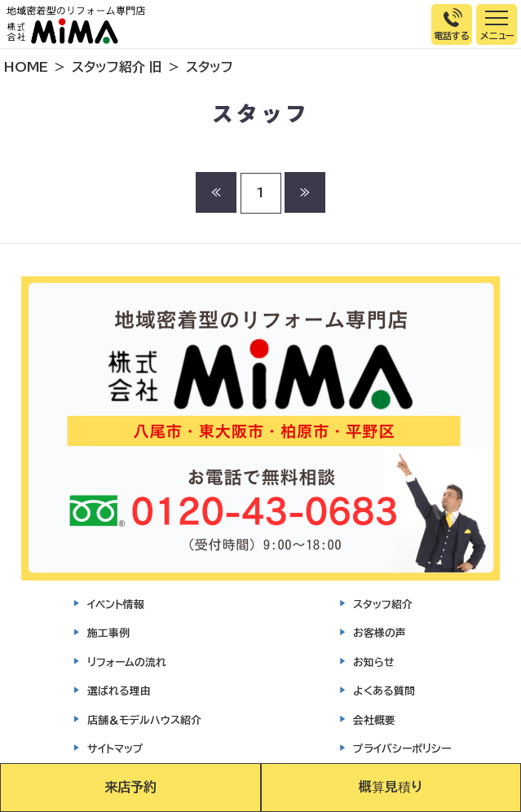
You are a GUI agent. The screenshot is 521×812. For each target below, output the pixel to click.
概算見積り (391, 787)
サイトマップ (115, 749)
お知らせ (374, 662)
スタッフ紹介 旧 (117, 67)
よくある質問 (384, 691)
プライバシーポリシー (402, 749)
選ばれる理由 (119, 691)
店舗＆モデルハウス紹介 (144, 720)
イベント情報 (116, 605)
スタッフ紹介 (383, 605)
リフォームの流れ (127, 662)
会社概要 (374, 720)
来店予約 (130, 787)
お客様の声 (380, 633)
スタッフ (210, 67)
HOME (26, 67)
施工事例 (108, 633)
